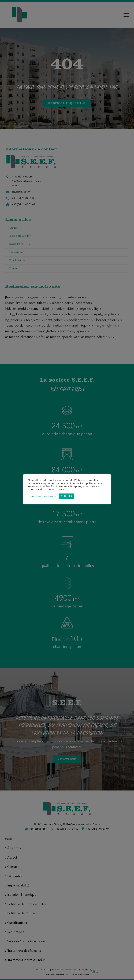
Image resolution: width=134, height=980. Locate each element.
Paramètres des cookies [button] (42, 496)
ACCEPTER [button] (66, 496)
